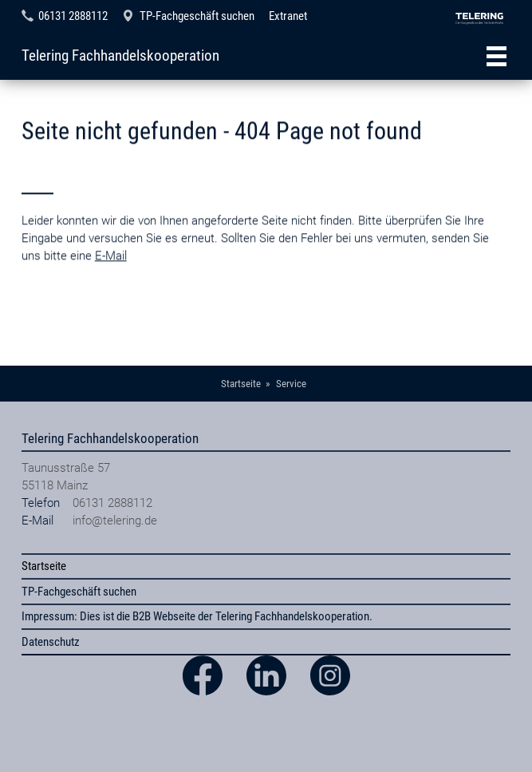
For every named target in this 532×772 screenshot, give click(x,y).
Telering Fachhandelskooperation (120, 56)
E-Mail (111, 279)
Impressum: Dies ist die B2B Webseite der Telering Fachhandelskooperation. (197, 616)
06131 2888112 (73, 16)
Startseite (44, 566)
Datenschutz (51, 642)
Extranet (288, 16)
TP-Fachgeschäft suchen (197, 16)
